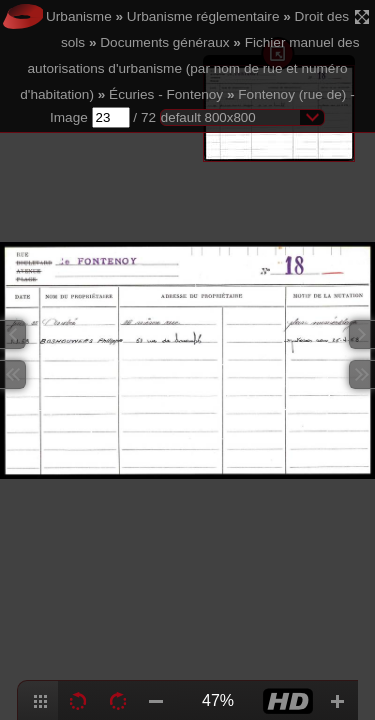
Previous (13, 334)
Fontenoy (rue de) (292, 94)
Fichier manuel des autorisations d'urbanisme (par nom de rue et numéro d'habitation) (189, 68)
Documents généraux (164, 42)
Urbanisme (79, 16)
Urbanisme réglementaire (203, 16)
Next (362, 334)
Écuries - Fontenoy (166, 94)
